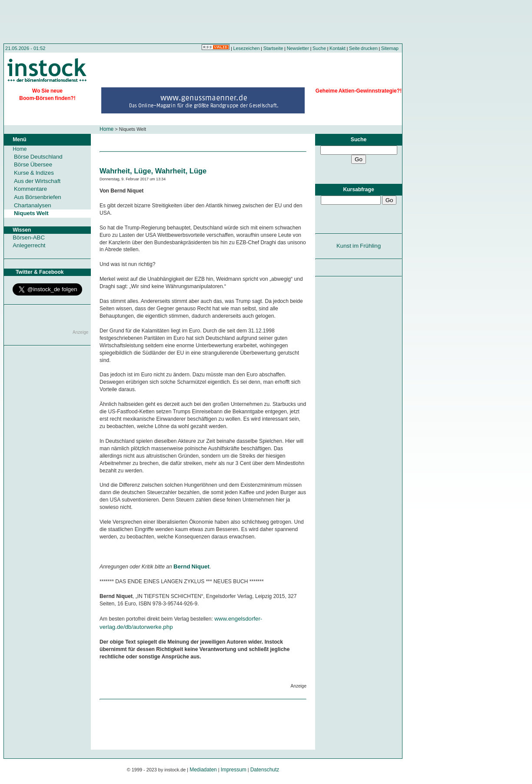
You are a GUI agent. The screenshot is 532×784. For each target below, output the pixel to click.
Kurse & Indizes (34, 173)
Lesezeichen (247, 48)
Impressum (234, 770)
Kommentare (30, 189)
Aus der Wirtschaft (37, 181)
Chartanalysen (33, 205)
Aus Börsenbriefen (38, 197)
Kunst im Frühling (359, 246)
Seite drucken (363, 48)
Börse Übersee (33, 164)
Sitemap (390, 48)
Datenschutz (265, 770)
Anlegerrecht (29, 245)
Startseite (273, 48)
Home (106, 129)
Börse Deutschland (38, 157)
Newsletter (298, 48)
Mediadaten (203, 770)
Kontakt (337, 48)
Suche (319, 48)
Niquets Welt (31, 213)
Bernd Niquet (191, 566)
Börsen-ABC (29, 238)
